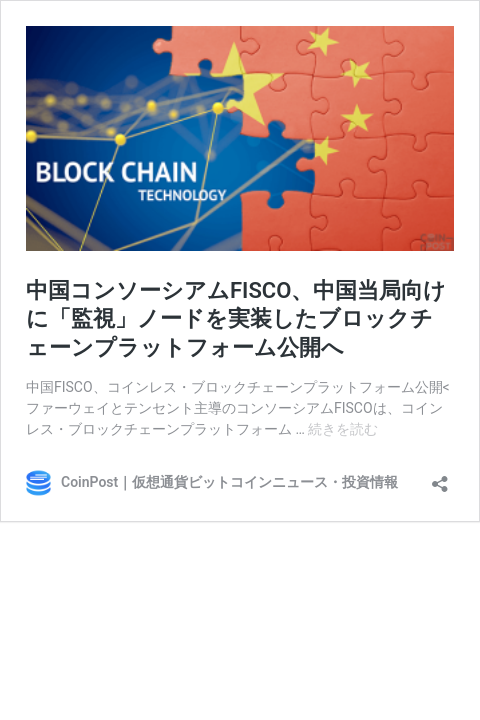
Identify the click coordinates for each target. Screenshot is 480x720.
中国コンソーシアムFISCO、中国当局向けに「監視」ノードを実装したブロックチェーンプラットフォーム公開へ (236, 319)
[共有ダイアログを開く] (440, 477)
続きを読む (343, 429)
